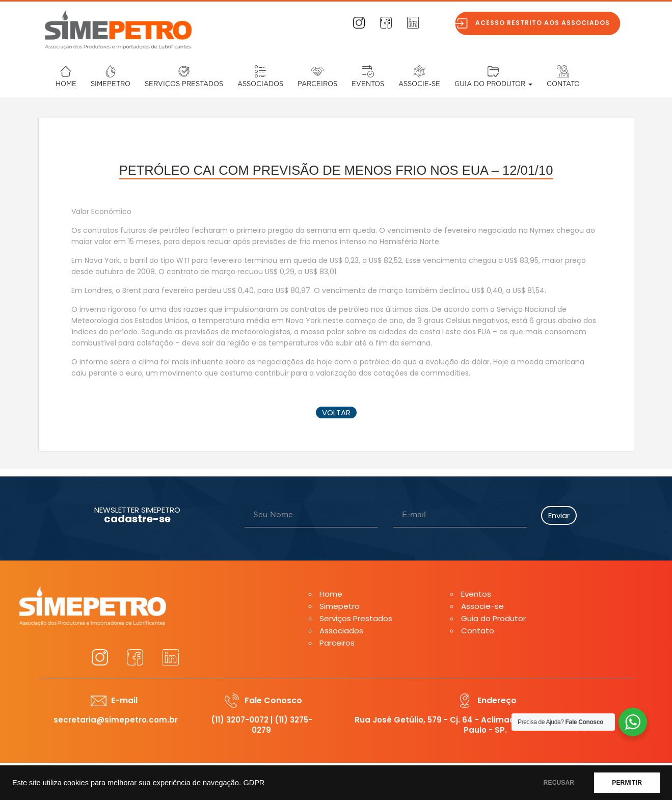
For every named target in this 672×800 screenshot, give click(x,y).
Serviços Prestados (184, 84)
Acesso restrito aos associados (548, 23)
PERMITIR (627, 783)
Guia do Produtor (493, 84)
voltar (336, 412)
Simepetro (111, 84)
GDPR (254, 783)
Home (66, 84)
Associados (260, 84)
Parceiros (317, 84)
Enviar (559, 515)
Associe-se (419, 84)
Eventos (368, 84)
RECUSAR (559, 783)
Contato (563, 84)
